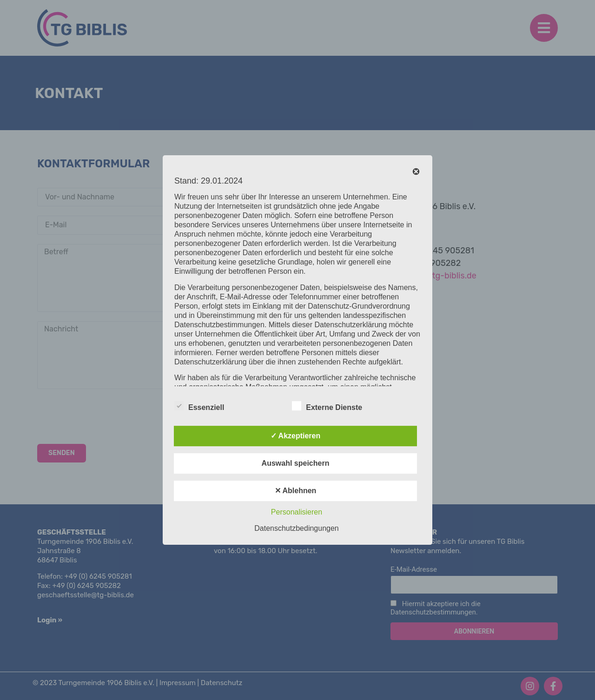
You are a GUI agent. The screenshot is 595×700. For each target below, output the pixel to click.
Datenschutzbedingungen (296, 528)
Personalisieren (297, 512)
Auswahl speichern (296, 463)
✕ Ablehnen (296, 491)
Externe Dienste (327, 406)
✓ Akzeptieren (296, 436)
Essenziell (199, 406)
